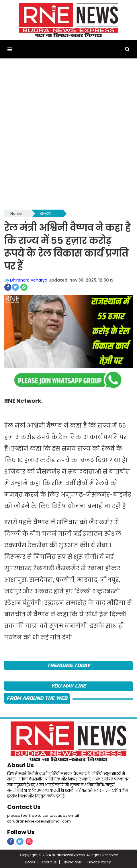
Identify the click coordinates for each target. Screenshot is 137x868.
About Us (20, 765)
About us (49, 862)
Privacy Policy (99, 862)
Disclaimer (72, 862)
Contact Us (24, 807)
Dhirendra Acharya (29, 280)
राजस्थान (47, 213)
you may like (68, 686)
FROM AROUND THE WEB (37, 698)
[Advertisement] (68, 137)
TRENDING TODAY (68, 665)
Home (16, 213)
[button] (10, 49)
